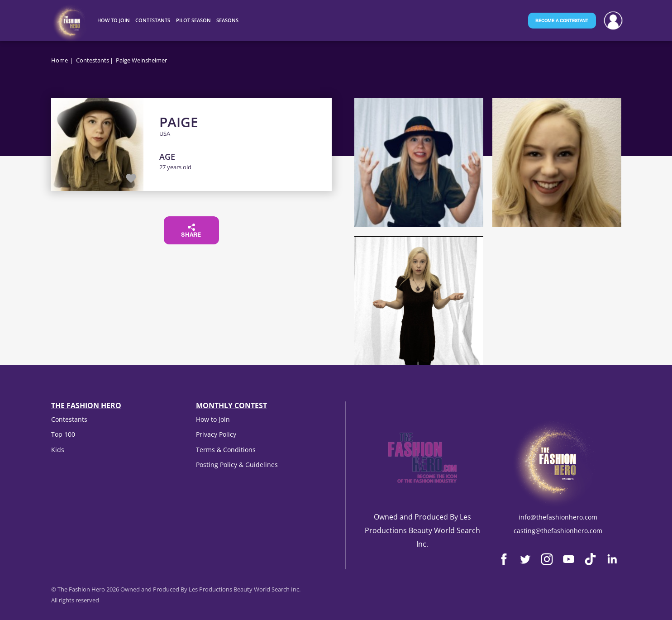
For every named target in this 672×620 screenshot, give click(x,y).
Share (191, 231)
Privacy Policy (216, 434)
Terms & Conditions (226, 450)
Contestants (93, 60)
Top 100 (63, 434)
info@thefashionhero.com (558, 517)
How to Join (213, 419)
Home (60, 60)
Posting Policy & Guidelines (237, 465)
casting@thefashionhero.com (558, 531)
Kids (58, 450)
